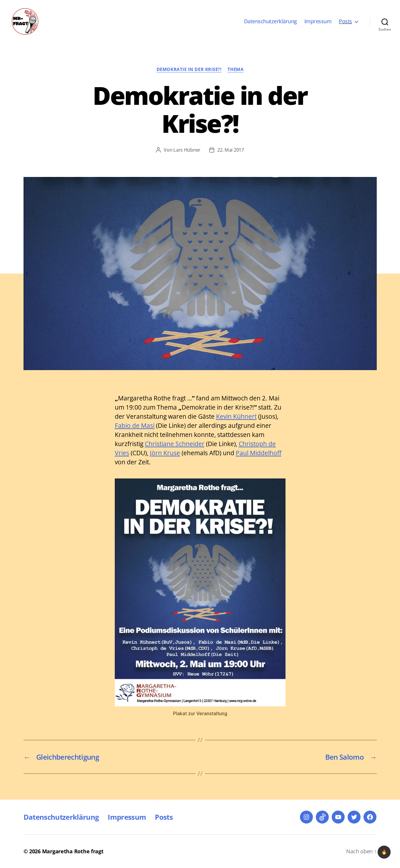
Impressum (318, 21)
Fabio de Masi (135, 425)
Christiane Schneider (175, 444)
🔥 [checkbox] (384, 852)
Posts (345, 21)
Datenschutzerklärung (270, 21)
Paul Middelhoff (259, 453)
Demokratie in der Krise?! (189, 69)
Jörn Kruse (165, 453)
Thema (236, 69)
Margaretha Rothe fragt (73, 851)
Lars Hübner (187, 150)
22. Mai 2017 (231, 150)
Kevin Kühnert (236, 416)
